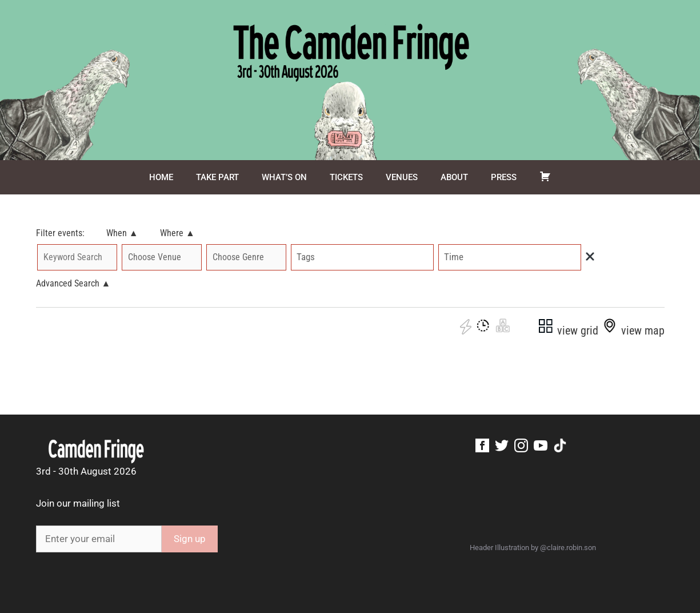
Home (161, 177)
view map (633, 331)
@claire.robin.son (568, 548)
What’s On (284, 177)
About (454, 177)
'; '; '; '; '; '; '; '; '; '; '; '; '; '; (246, 257)
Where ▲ (177, 233)
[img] (590, 256)
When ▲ (122, 233)
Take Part (217, 177)
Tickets (346, 177)
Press (504, 177)
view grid (568, 331)
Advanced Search (73, 283)
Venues (402, 177)
